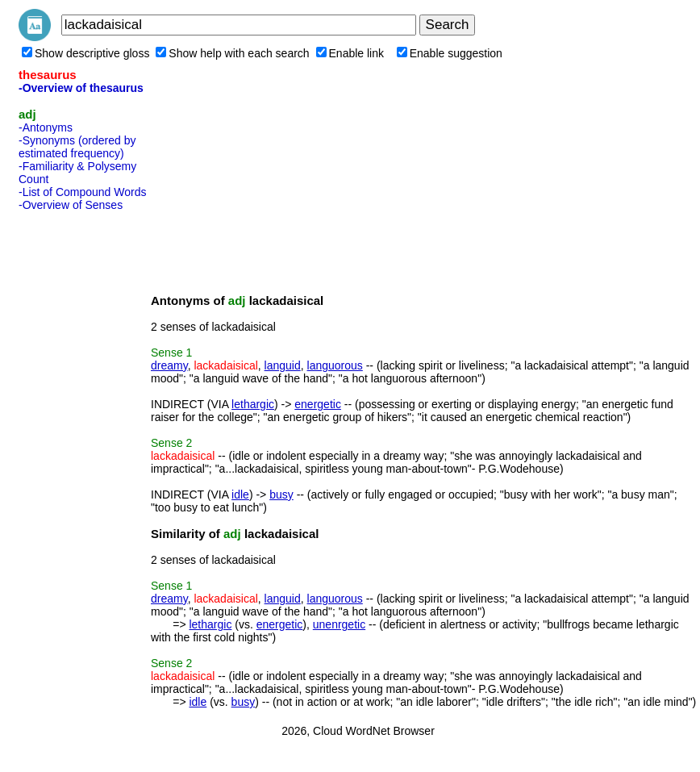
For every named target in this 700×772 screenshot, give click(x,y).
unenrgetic (339, 624)
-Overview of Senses (71, 205)
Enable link (350, 53)
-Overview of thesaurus (81, 88)
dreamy (169, 365)
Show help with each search (232, 53)
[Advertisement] (83, 459)
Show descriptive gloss (85, 53)
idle (240, 494)
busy (281, 494)
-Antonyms (46, 127)
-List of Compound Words (82, 192)
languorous (335, 365)
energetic (318, 404)
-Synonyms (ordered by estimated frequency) (77, 147)
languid (283, 365)
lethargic (253, 404)
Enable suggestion (450, 53)
